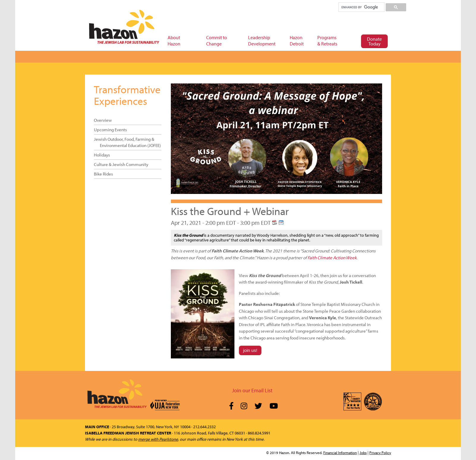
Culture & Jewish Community (121, 164)
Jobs (363, 453)
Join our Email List (252, 390)
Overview (103, 120)
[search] (361, 7)
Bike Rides (103, 174)
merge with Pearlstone (158, 439)
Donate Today (374, 41)
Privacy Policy (380, 453)
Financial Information (340, 453)
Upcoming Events (110, 130)
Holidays (102, 155)
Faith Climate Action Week (332, 258)
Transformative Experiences (127, 95)
